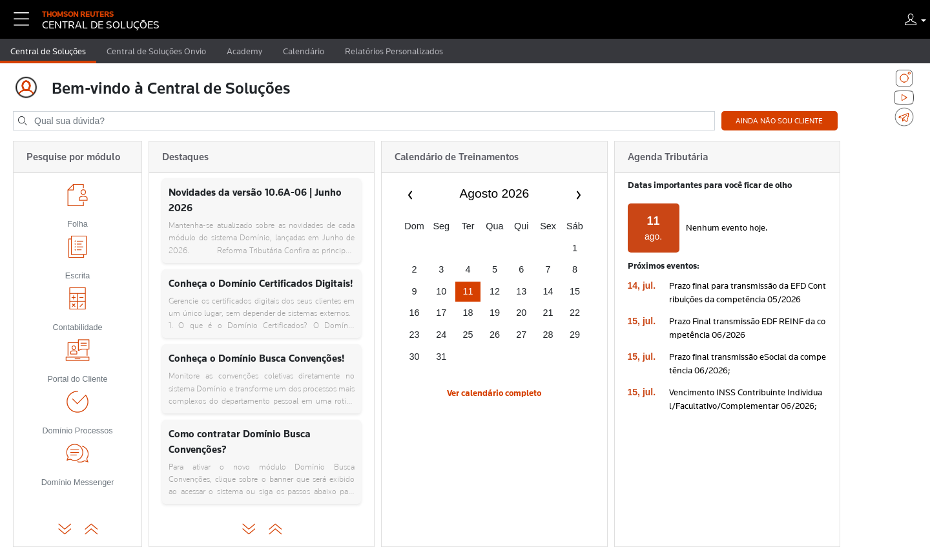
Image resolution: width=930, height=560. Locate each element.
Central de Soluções (48, 51)
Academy (244, 51)
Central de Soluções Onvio (156, 51)
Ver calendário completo (494, 393)
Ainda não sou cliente (779, 121)
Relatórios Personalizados (394, 51)
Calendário (304, 51)
